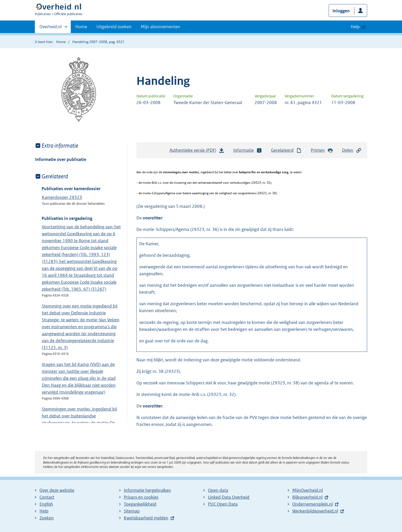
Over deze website (57, 490)
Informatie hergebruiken (147, 490)
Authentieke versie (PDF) (197, 151)
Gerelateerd (286, 150)
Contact (47, 497)
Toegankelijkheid (140, 504)
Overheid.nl (51, 28)
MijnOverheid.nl (308, 490)
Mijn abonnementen (160, 27)
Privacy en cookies (141, 497)
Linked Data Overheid (229, 497)
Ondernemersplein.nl (313, 504)
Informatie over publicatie (61, 159)
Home (81, 27)
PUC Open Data (223, 504)
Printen (322, 150)
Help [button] (355, 27)
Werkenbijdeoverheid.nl (315, 511)
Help (44, 511)
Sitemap (132, 511)
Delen (352, 150)
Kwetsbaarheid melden (146, 518)
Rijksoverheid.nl (307, 497)
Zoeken (47, 518)
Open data (218, 490)
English (46, 504)
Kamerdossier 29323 (62, 197)
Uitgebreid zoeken (114, 27)
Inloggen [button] (341, 11)
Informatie (248, 150)
